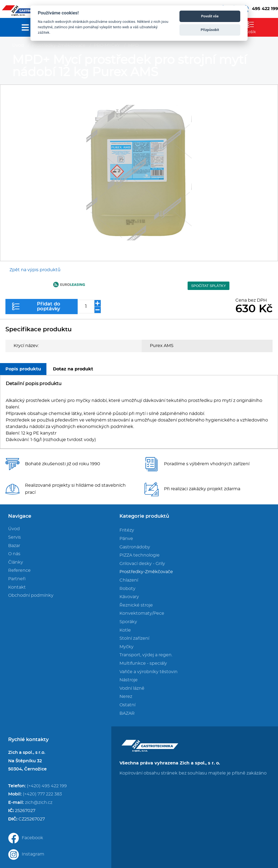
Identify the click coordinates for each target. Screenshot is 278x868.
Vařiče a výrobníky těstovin (149, 672)
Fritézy (127, 530)
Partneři (17, 579)
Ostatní (127, 705)
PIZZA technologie (140, 555)
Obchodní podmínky (31, 595)
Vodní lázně (132, 688)
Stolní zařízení (134, 638)
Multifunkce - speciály (143, 663)
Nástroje (129, 680)
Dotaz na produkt (73, 369)
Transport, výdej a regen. (146, 655)
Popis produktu (23, 369)
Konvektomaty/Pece (142, 613)
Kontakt (17, 587)
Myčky (127, 647)
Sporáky (128, 622)
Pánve (126, 539)
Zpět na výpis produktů (35, 270)
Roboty (127, 589)
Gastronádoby (135, 547)
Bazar (14, 546)
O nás (14, 554)
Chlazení (129, 580)
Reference (19, 570)
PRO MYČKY (107, 45)
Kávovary (129, 597)
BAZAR (127, 713)
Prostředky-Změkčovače (59, 45)
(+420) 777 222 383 (42, 794)
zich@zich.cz (39, 803)
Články (16, 562)
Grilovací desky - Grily (142, 564)
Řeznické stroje (136, 605)
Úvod (18, 45)
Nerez (126, 697)
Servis (15, 537)
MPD (133, 45)
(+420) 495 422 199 (47, 786)
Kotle (125, 630)
